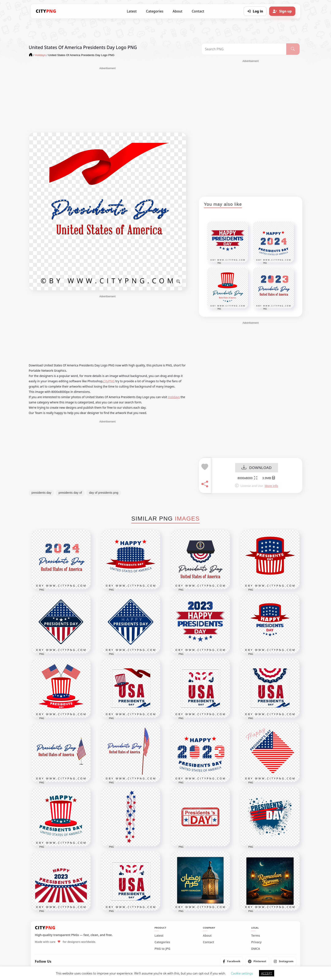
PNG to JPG (162, 949)
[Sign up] (282, 11)
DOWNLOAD (257, 468)
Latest (132, 11)
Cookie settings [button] (242, 973)
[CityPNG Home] (46, 11)
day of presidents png (104, 493)
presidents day (41, 493)
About (178, 11)
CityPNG (109, 381)
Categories (155, 11)
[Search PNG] (244, 49)
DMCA (256, 949)
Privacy (256, 942)
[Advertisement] (107, 100)
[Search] (293, 49)
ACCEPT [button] (267, 973)
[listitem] (232, 961)
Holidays (174, 397)
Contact (198, 11)
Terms (256, 936)
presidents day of (70, 493)
